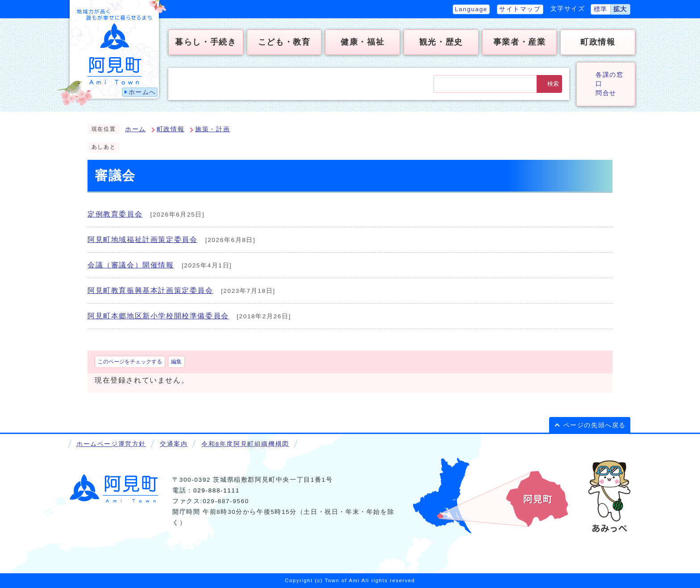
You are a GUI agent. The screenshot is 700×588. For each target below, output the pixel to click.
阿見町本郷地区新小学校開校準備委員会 (158, 316)
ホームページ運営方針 (111, 444)
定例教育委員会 (115, 214)
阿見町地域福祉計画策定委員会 (142, 240)
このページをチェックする (130, 362)
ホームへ (142, 92)
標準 (601, 9)
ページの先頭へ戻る (595, 425)
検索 (553, 84)
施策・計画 (212, 129)
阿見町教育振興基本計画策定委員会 (150, 290)
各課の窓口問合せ (609, 84)
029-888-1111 (217, 490)
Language (471, 9)
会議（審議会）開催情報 (131, 265)
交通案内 (174, 444)
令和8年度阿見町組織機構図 (245, 444)
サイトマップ (520, 9)
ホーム (135, 129)
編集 (176, 362)
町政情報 (171, 129)
